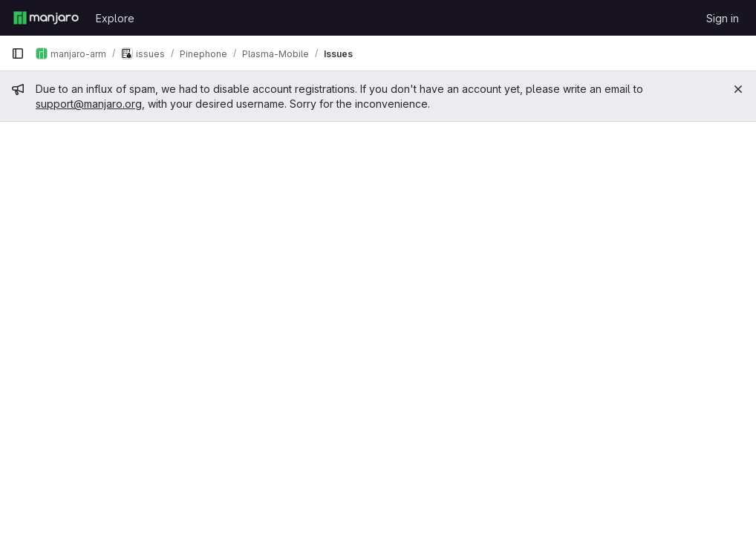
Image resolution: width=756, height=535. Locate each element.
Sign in (723, 18)
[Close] (738, 89)
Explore (115, 18)
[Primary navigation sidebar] (18, 53)
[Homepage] (46, 18)
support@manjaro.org (89, 104)
